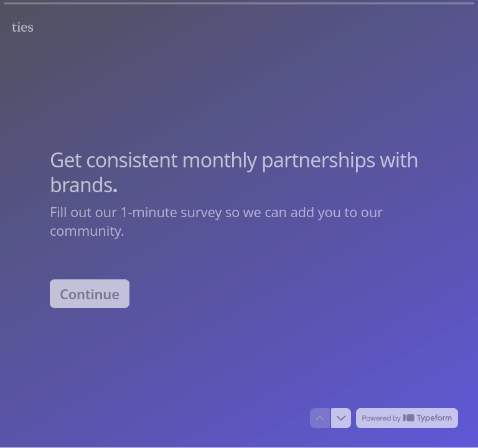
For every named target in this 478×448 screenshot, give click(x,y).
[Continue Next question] (90, 293)
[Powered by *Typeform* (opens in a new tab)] (407, 418)
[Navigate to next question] (341, 418)
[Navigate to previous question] (320, 418)
